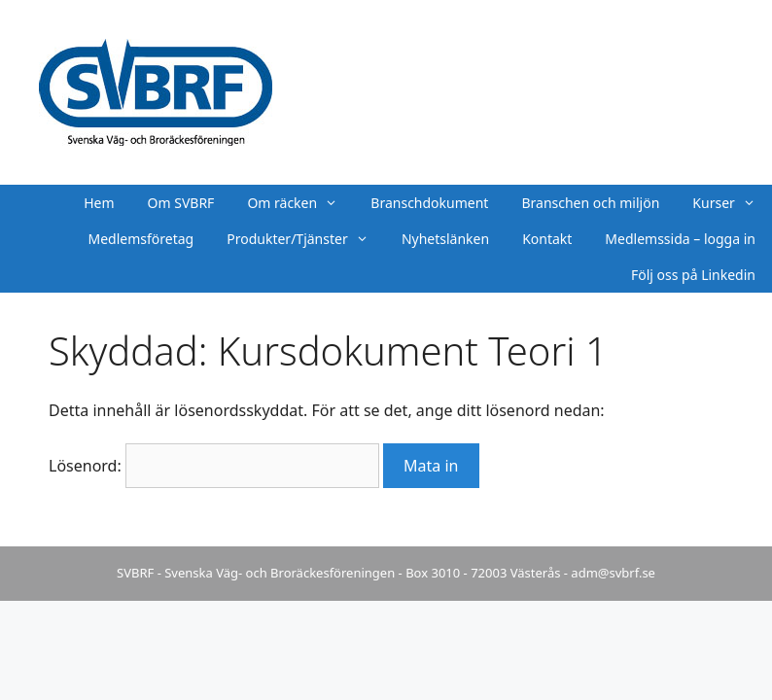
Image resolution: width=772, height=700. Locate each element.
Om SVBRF (181, 203)
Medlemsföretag (141, 239)
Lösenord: (214, 466)
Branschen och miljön (590, 203)
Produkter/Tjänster (306, 239)
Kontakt (547, 239)
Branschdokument (429, 203)
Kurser (732, 203)
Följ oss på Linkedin (693, 275)
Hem (99, 203)
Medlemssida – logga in (680, 239)
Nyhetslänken (445, 239)
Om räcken (300, 203)
